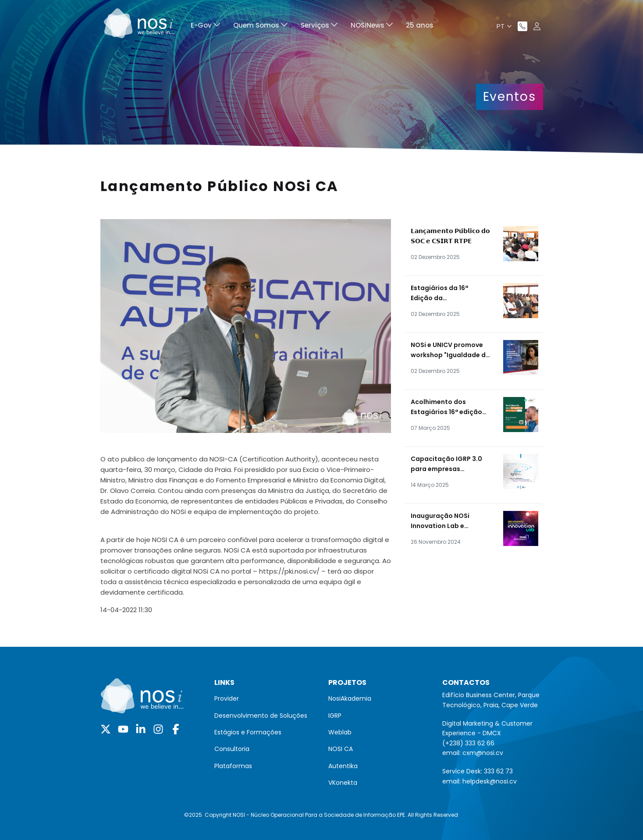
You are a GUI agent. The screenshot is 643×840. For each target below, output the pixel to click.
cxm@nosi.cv (483, 753)
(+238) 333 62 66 (468, 743)
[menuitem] (205, 27)
